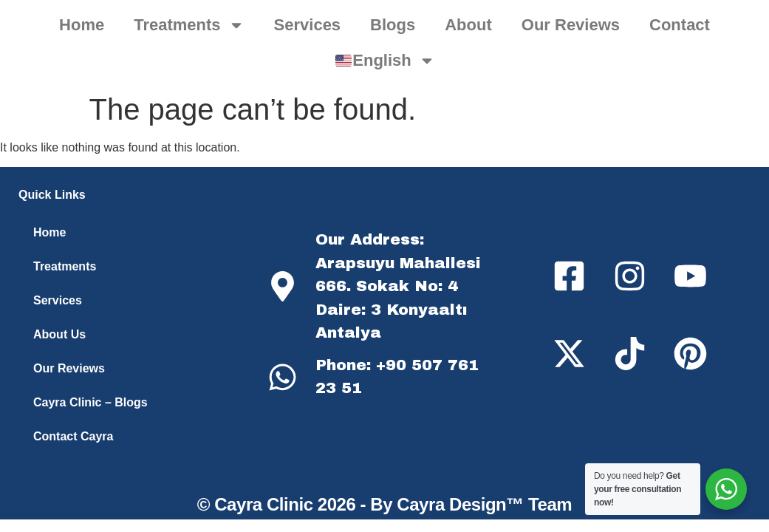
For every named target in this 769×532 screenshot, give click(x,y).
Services (308, 25)
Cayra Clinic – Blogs (90, 402)
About (468, 25)
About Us (59, 334)
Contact (680, 25)
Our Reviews (571, 25)
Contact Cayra (73, 436)
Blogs (393, 25)
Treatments (189, 25)
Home (82, 25)
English (385, 61)
